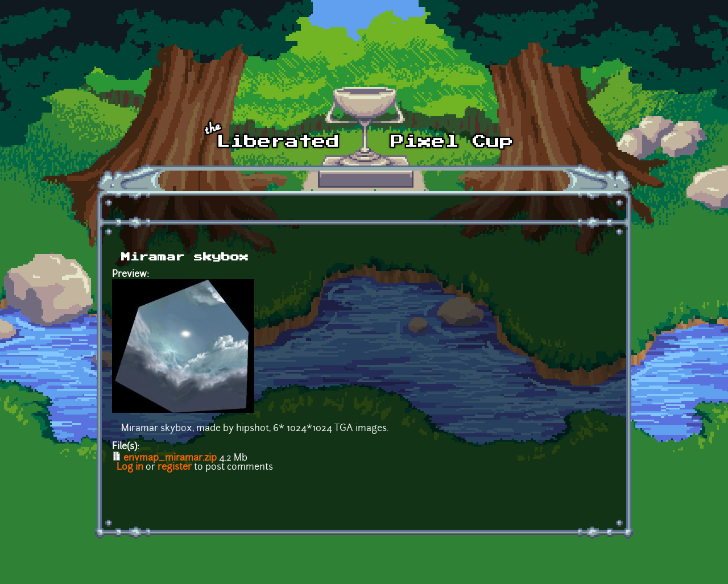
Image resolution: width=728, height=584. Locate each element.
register (175, 467)
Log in (130, 467)
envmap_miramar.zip (170, 458)
